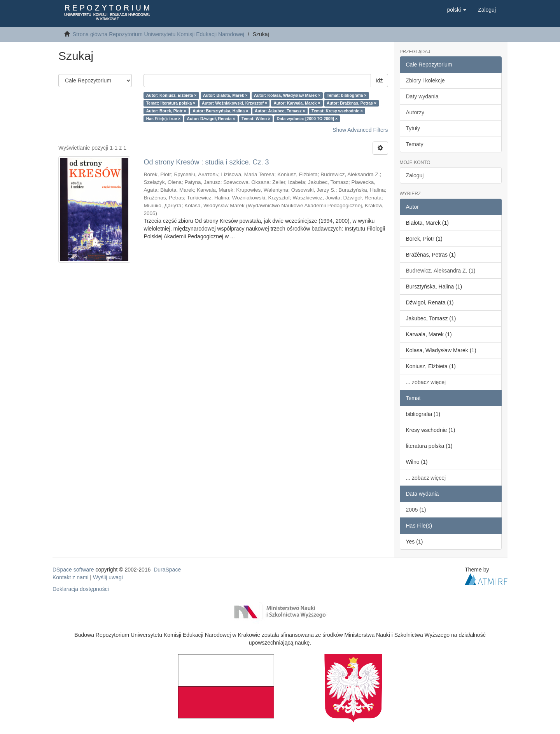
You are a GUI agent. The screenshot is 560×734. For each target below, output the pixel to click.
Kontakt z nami (71, 577)
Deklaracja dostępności (81, 589)
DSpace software (73, 570)
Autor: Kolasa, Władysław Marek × (287, 95)
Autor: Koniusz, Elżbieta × (171, 95)
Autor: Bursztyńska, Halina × (220, 111)
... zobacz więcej (426, 382)
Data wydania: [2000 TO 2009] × (307, 119)
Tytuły (413, 128)
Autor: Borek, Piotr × (166, 111)
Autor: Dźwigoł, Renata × (211, 119)
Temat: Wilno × (256, 119)
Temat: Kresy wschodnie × (337, 111)
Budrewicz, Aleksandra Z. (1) (441, 271)
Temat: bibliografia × (346, 95)
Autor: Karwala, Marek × (297, 103)
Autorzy (415, 112)
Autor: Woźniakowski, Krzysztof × (234, 103)
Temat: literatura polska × (171, 103)
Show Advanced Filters (360, 130)
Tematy (415, 144)
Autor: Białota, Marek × (225, 95)
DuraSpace (167, 570)
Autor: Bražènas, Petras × (352, 103)
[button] (457, 10)
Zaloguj (415, 175)
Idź (379, 80)
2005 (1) (416, 510)
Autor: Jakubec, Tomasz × (280, 111)
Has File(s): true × (163, 119)
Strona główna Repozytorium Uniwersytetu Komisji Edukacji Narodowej (158, 34)
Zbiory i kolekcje (425, 80)
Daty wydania (422, 96)
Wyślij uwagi (108, 577)
